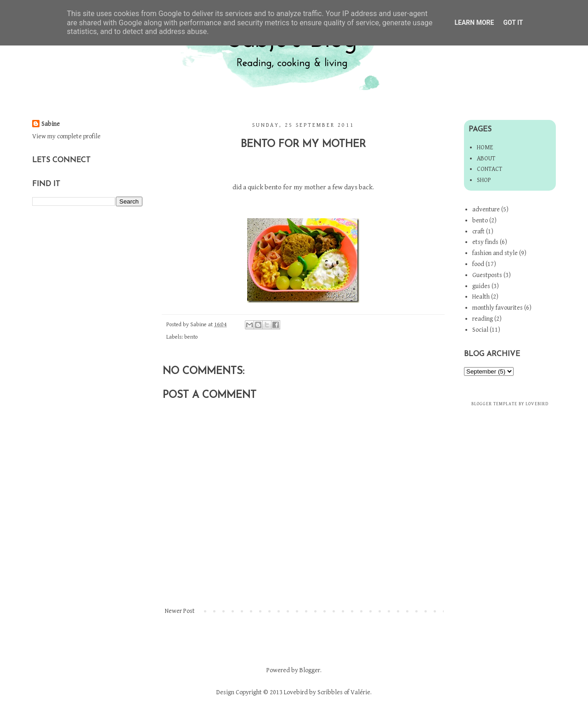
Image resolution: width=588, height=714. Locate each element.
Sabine (51, 124)
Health (481, 297)
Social (480, 330)
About (486, 159)
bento (191, 337)
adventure (486, 210)
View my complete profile (66, 136)
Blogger (310, 670)
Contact (489, 169)
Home (485, 147)
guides (481, 286)
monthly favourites (498, 308)
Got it (513, 23)
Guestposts (487, 275)
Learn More (474, 23)
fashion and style (495, 253)
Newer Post (180, 611)
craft (478, 232)
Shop (484, 180)
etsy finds (485, 242)
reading (483, 319)
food (478, 264)
